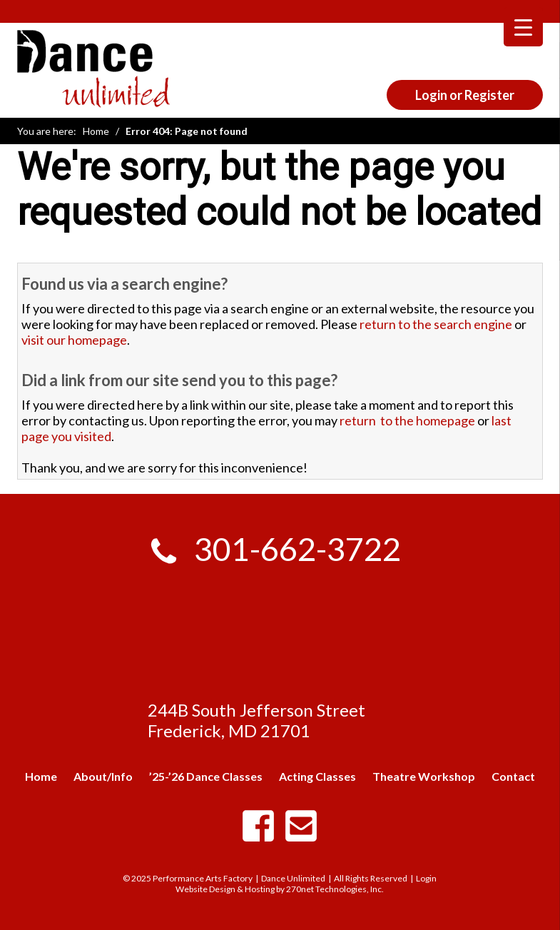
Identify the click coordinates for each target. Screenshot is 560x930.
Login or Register (465, 95)
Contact (513, 776)
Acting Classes (317, 776)
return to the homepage (407, 420)
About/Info (103, 776)
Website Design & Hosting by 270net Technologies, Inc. (280, 889)
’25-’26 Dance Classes (206, 776)
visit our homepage (74, 340)
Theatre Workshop (424, 776)
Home (96, 131)
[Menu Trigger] (523, 27)
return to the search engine (436, 324)
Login (426, 878)
